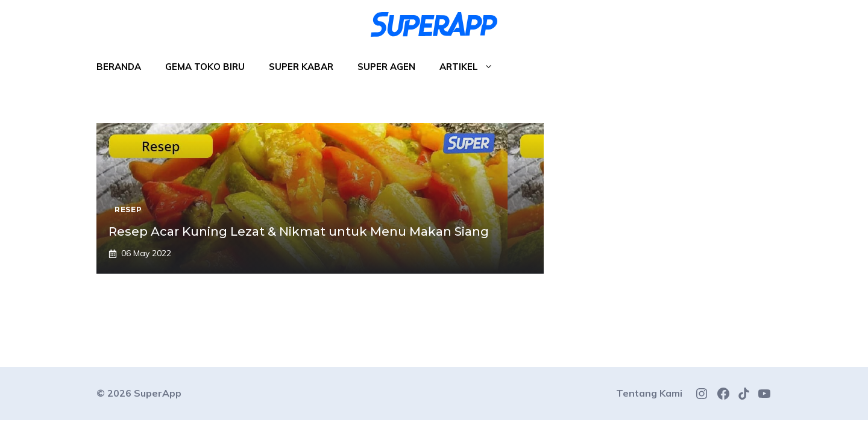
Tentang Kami (649, 393)
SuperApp (158, 393)
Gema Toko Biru (205, 67)
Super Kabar (301, 67)
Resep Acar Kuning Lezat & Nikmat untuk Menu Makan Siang (299, 231)
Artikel (472, 67)
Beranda (119, 67)
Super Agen (386, 67)
